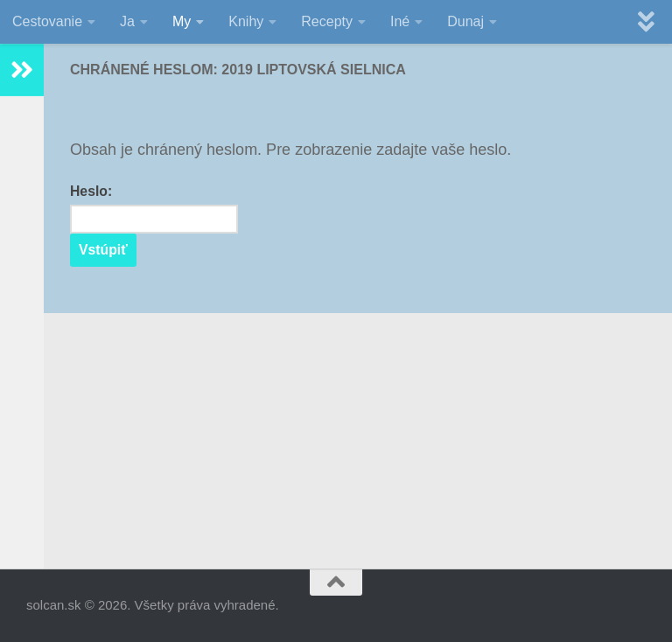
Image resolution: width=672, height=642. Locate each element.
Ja (127, 21)
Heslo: (154, 209)
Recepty (327, 21)
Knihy (246, 21)
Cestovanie (47, 21)
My (182, 21)
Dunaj (465, 21)
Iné (400, 21)
